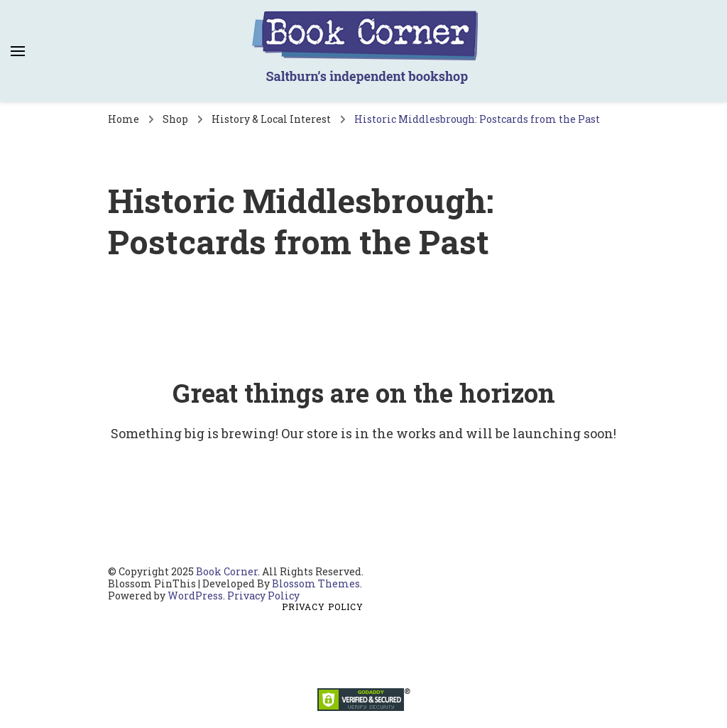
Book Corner (227, 571)
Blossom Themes (316, 583)
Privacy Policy (263, 596)
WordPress (195, 596)
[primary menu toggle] (18, 51)
